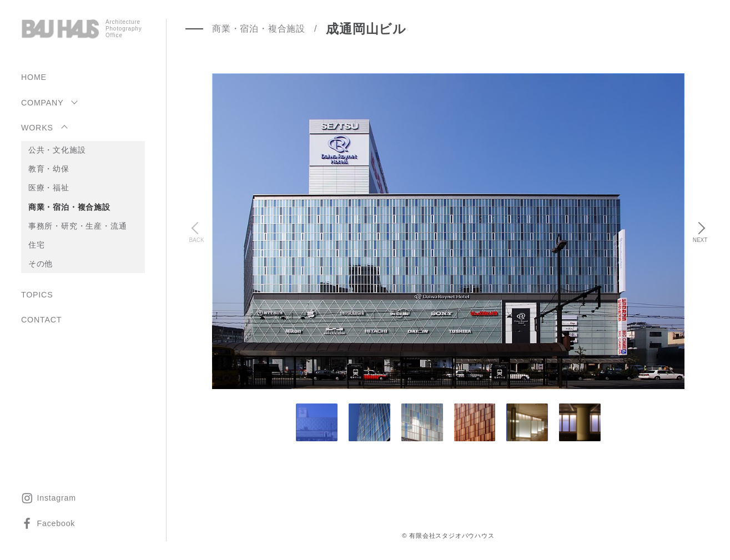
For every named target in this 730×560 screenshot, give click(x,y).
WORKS (37, 128)
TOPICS (37, 295)
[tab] (369, 422)
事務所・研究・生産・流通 (78, 226)
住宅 (37, 245)
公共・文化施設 (57, 150)
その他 (41, 264)
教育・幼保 (49, 169)
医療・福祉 (49, 188)
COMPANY (42, 103)
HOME (34, 77)
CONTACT (41, 320)
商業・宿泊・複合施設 (69, 207)
